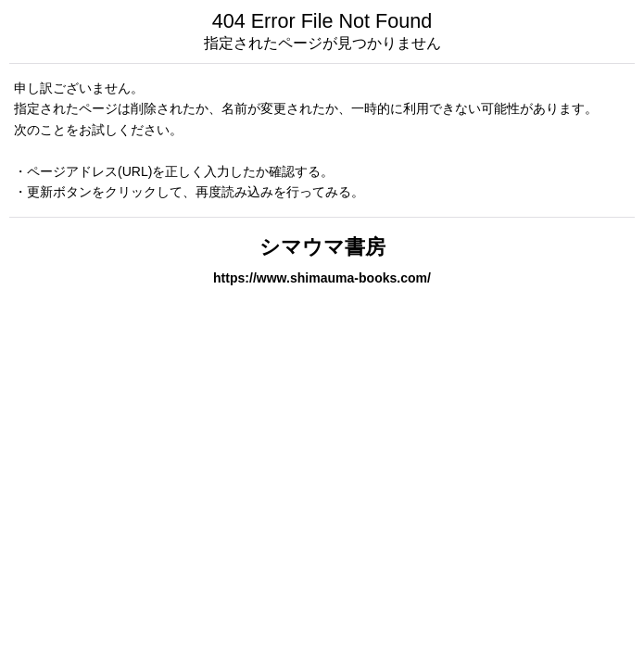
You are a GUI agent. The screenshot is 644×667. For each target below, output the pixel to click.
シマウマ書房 (322, 247)
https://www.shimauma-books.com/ (322, 278)
